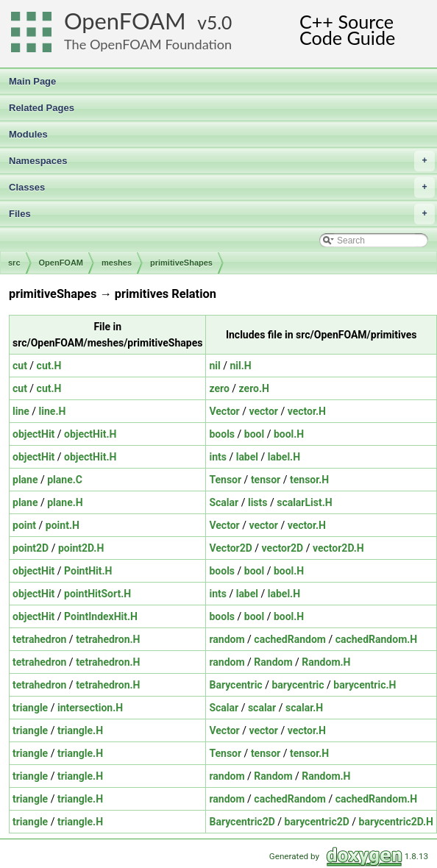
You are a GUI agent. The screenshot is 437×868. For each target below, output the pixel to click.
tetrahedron (39, 639)
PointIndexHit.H (101, 616)
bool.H (289, 434)
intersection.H (90, 708)
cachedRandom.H (377, 639)
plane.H (65, 502)
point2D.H (81, 548)
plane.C (65, 480)
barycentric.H (365, 685)
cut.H (49, 366)
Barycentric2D (242, 822)
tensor (266, 480)
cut (20, 366)
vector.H (307, 411)
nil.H (240, 366)
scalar (262, 708)
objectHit (33, 434)
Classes (222, 188)
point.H (63, 525)
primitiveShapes (181, 263)
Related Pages (42, 108)
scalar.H (304, 708)
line (21, 411)
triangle (30, 708)
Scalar (224, 502)
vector (263, 411)
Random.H (326, 662)
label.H (284, 457)
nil (214, 366)
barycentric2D (317, 822)
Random (273, 662)
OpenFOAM (125, 21)
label (247, 457)
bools (222, 434)
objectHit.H (90, 434)
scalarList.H (304, 502)
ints (217, 457)
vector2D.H (338, 548)
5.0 (219, 22)
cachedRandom (290, 639)
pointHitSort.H (97, 594)
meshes (117, 263)
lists (258, 502)
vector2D (283, 548)
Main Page (32, 81)
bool (254, 434)
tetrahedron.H (108, 639)
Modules (28, 134)
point (24, 525)
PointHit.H (88, 571)
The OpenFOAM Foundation (148, 44)
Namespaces (222, 161)
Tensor (225, 480)
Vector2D (230, 548)
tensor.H (309, 480)
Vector (224, 411)
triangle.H (80, 730)
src (14, 263)
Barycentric (235, 685)
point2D (31, 548)
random (227, 639)
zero (219, 388)
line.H (53, 411)
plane (25, 480)
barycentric (298, 685)
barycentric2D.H (396, 822)
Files (222, 214)
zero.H (254, 388)
